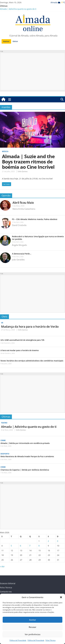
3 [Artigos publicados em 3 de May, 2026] (58, 541)
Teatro (4, 423)
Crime (3, 440)
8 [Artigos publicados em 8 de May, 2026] (39, 546)
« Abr (2, 566)
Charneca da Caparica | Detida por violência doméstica (25, 470)
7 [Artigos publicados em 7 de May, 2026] (30, 546)
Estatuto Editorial (8, 583)
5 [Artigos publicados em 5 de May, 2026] (11, 546)
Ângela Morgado (19, 245)
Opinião (6, 195)
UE (2, 323)
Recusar (32, 627)
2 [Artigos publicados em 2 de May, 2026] (48, 541)
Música (5, 151)
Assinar (6, 41)
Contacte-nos (6, 592)
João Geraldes (18, 260)
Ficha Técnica (51, 640)
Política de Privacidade (18, 640)
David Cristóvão (19, 225)
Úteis (4, 317)
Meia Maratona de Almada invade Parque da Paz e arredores (27, 456)
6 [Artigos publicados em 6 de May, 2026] (21, 546)
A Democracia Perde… (22, 254)
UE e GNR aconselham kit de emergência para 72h (22, 340)
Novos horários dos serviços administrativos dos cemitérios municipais (32, 361)
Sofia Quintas (23, 171)
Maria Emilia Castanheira (24, 209)
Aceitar (33, 620)
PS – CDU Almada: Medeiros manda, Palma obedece (35, 219)
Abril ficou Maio (23, 202)
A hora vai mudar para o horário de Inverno (20, 350)
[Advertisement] (32, 72)
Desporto (5, 454)
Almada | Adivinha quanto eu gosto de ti (18, 9)
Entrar (15, 41)
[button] (61, 597)
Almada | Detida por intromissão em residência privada (25, 443)
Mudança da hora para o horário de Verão (30, 326)
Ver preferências (33, 634)
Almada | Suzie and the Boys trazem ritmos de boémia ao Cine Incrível (28, 162)
